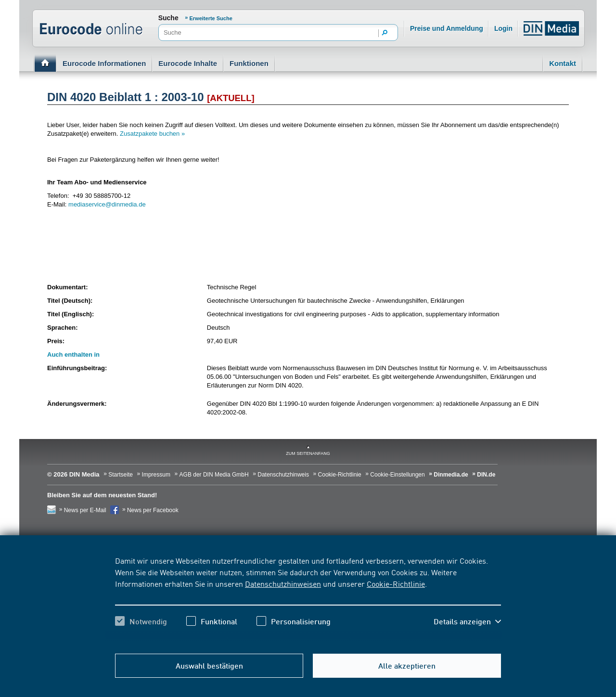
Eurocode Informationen (104, 63)
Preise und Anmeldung (447, 28)
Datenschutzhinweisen (283, 583)
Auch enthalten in (73, 355)
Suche (168, 18)
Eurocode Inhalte (188, 63)
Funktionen (249, 63)
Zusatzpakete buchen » (152, 134)
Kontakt (563, 63)
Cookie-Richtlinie (396, 583)
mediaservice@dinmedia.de (107, 204)
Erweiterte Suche (211, 18)
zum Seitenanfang (308, 453)
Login (503, 28)
